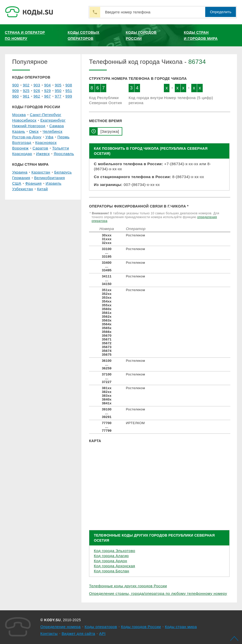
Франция (34, 183)
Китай (42, 189)
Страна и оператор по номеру (25, 35)
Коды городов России (141, 35)
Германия (21, 178)
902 (26, 85)
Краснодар (22, 154)
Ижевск (43, 154)
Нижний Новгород (29, 126)
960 (15, 96)
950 (58, 91)
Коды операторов (101, 627)
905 (58, 85)
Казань (19, 131)
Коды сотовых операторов (84, 35)
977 (58, 96)
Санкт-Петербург (45, 115)
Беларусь (63, 172)
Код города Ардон (110, 561)
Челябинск (53, 131)
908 (69, 85)
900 (15, 85)
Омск (34, 131)
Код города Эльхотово (115, 551)
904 (47, 85)
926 (37, 91)
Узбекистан (23, 189)
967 (47, 96)
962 (37, 96)
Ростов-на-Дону (27, 137)
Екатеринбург (53, 120)
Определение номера (60, 627)
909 (15, 91)
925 (26, 91)
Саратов (40, 148)
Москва (19, 115)
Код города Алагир (111, 556)
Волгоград (22, 143)
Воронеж (20, 148)
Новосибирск (24, 120)
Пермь (63, 137)
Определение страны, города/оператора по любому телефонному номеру (158, 593)
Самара (56, 126)
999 (69, 96)
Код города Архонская (115, 566)
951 (69, 91)
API (102, 633)
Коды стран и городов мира (201, 35)
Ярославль (64, 154)
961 (26, 96)
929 (47, 91)
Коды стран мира (181, 627)
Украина (20, 172)
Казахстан (41, 172)
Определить (221, 12)
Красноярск (46, 143)
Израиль (54, 183)
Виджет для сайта (78, 633)
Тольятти (61, 148)
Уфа (49, 137)
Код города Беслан (111, 571)
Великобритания (49, 178)
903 (37, 85)
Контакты (49, 633)
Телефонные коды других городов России (128, 586)
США (17, 183)
